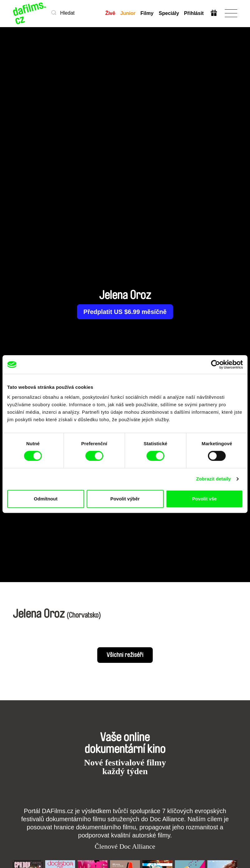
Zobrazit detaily (214, 479)
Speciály (169, 13)
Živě (110, 13)
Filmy (147, 13)
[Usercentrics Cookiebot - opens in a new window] (216, 364)
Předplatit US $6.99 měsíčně (125, 312)
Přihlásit (194, 13)
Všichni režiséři (125, 655)
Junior (128, 13)
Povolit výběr (125, 499)
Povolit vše (204, 499)
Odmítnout (46, 499)
